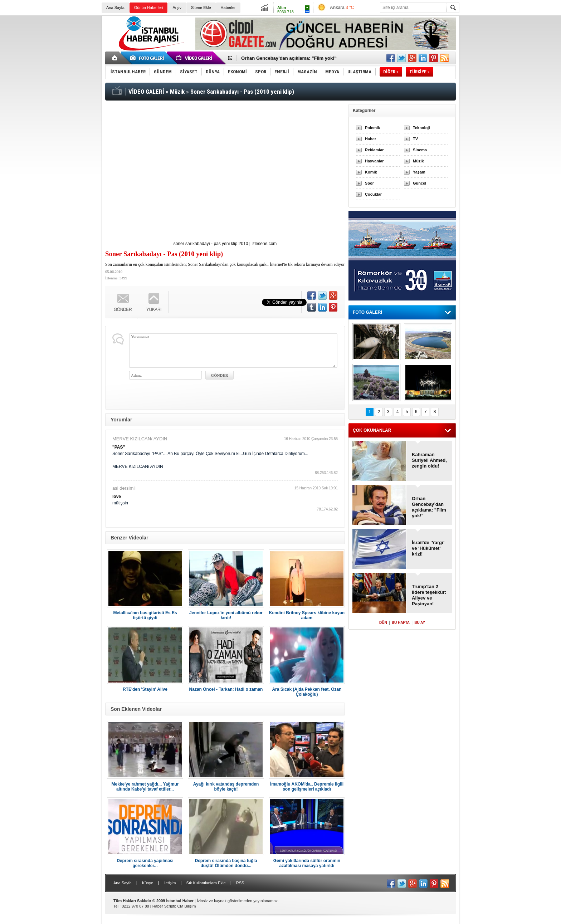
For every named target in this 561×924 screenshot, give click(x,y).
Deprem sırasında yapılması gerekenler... (145, 863)
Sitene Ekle (201, 8)
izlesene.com (264, 244)
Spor (369, 183)
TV (415, 139)
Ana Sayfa (115, 8)
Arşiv (177, 8)
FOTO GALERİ (367, 312)
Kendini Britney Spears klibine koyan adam (307, 615)
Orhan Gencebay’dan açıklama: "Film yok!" (289, 58)
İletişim (170, 883)
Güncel (419, 183)
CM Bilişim (186, 906)
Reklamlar (374, 150)
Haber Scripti (164, 906)
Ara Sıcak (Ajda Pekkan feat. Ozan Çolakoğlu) (307, 692)
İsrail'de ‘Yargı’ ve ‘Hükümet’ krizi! (428, 548)
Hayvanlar (374, 161)
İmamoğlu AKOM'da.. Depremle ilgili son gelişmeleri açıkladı (307, 787)
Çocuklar (373, 194)
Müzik (418, 161)
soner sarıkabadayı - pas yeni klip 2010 (211, 244)
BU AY (420, 623)
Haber (370, 139)
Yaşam (419, 172)
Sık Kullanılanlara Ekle (206, 883)
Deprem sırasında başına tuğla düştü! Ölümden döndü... (226, 863)
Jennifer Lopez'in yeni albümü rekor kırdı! (226, 615)
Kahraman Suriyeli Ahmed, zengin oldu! (429, 460)
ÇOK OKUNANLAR (372, 430)
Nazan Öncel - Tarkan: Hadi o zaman (226, 689)
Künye (148, 883)
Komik (371, 172)
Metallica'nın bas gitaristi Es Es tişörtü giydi (145, 615)
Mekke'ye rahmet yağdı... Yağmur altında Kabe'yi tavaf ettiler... (145, 787)
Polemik (372, 128)
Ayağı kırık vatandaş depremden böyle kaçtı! (226, 787)
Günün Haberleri (149, 8)
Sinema (420, 150)
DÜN (383, 623)
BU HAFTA (401, 623)
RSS (240, 883)
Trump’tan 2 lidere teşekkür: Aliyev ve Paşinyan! (429, 595)
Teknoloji (421, 128)
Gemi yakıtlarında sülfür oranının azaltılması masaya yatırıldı (307, 863)
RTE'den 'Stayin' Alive (145, 689)
